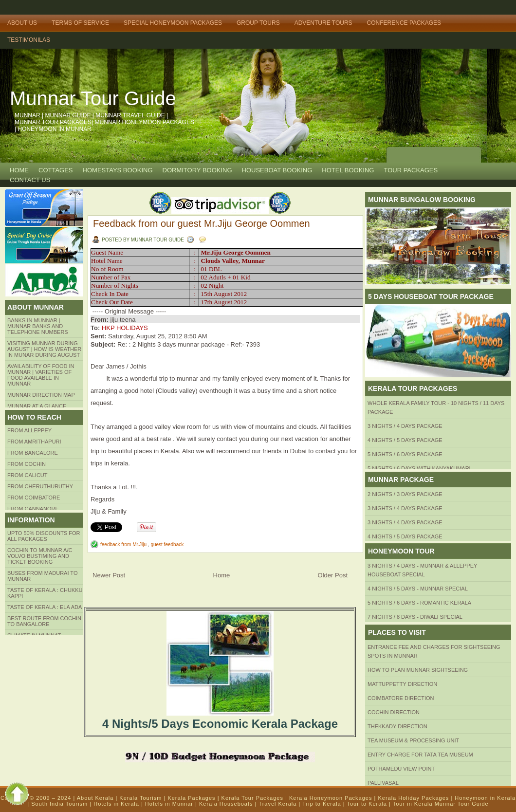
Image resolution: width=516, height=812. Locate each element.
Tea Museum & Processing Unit (413, 740)
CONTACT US (30, 180)
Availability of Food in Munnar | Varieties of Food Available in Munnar (41, 375)
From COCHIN (27, 464)
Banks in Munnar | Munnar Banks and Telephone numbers (38, 326)
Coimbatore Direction (401, 698)
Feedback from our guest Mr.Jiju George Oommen (202, 223)
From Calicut (28, 475)
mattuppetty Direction (402, 684)
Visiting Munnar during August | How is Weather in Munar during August (44, 349)
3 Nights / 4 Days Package (405, 426)
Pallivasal (383, 783)
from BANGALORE (33, 453)
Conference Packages (404, 23)
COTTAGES (56, 170)
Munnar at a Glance (37, 406)
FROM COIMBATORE (34, 498)
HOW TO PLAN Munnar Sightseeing (418, 670)
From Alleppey (29, 430)
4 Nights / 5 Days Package (405, 440)
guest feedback (167, 544)
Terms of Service (80, 23)
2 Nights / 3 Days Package (405, 494)
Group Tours (258, 23)
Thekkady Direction (397, 726)
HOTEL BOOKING (348, 170)
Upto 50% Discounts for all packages (44, 536)
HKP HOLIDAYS (125, 328)
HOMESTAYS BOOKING (118, 170)
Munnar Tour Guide (93, 98)
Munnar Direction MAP (41, 395)
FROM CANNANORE (33, 509)
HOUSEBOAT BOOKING (277, 170)
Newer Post (109, 575)
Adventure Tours (323, 23)
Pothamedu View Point (401, 769)
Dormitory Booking (197, 170)
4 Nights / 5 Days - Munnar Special (418, 589)
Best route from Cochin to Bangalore (44, 621)
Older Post (333, 575)
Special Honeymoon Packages (173, 23)
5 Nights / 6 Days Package (405, 454)
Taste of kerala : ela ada (45, 607)
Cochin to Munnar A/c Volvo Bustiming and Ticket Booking (40, 556)
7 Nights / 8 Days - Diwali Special (415, 617)
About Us (22, 23)
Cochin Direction (394, 712)
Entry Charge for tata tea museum (420, 755)
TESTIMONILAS (29, 40)
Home (19, 170)
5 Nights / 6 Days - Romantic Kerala (419, 603)
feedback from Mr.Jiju (124, 544)
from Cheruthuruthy (40, 486)
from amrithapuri (34, 442)
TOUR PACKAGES (411, 170)
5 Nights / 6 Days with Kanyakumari (419, 468)
